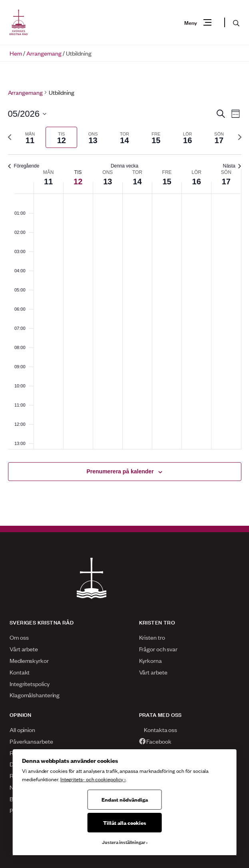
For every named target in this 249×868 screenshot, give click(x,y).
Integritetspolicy (30, 683)
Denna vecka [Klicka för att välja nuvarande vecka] (125, 166)
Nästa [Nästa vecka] (232, 166)
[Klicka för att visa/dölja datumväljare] (27, 114)
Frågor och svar (158, 649)
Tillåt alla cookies (125, 822)
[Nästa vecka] (240, 137)
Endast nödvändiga (125, 799)
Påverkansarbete (31, 741)
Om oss (19, 637)
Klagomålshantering (35, 695)
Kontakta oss (158, 729)
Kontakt (20, 672)
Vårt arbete (24, 649)
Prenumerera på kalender (120, 471)
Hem (16, 53)
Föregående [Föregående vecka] (24, 166)
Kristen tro (152, 637)
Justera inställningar (124, 842)
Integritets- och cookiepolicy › (93, 779)
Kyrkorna (150, 660)
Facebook (155, 741)
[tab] (30, 137)
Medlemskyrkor (29, 660)
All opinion (22, 729)
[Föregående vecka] (10, 137)
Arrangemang (44, 53)
